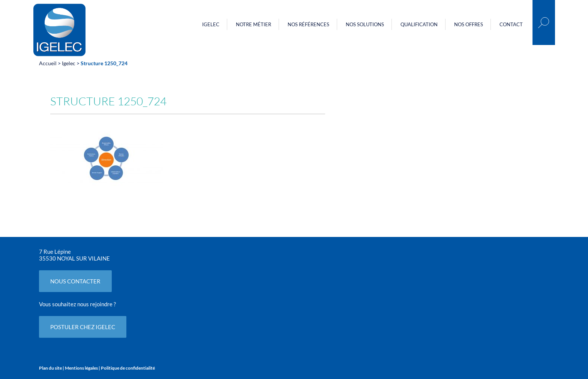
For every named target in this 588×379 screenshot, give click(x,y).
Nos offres (469, 24)
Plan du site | (52, 368)
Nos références (308, 24)
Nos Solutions (365, 24)
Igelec (211, 24)
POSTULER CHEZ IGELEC (83, 327)
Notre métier (253, 24)
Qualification (419, 24)
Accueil (48, 63)
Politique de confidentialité (128, 368)
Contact (511, 24)
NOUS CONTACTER (75, 281)
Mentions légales (81, 368)
